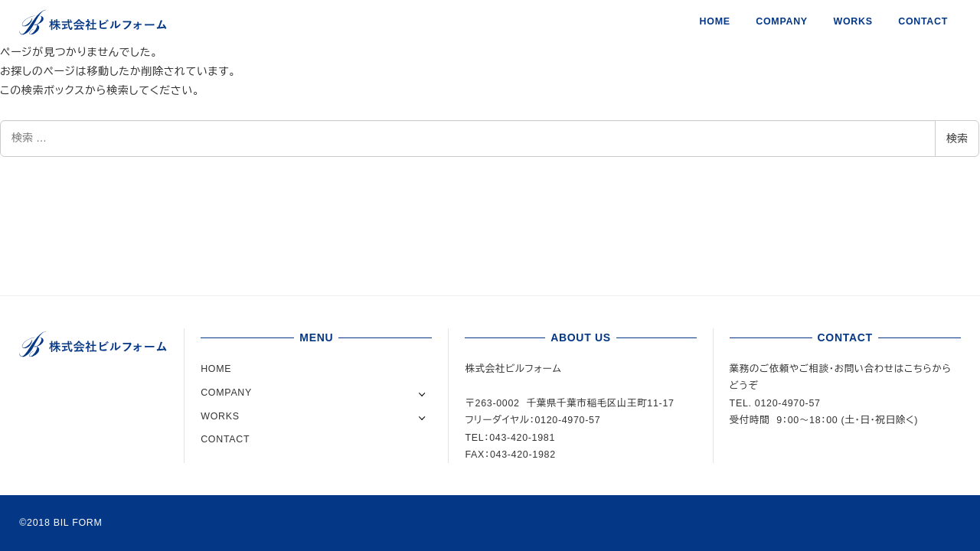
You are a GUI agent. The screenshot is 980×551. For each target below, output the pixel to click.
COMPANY (226, 393)
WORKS (220, 416)
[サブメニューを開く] (422, 393)
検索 (957, 139)
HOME (216, 369)
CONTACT (225, 439)
